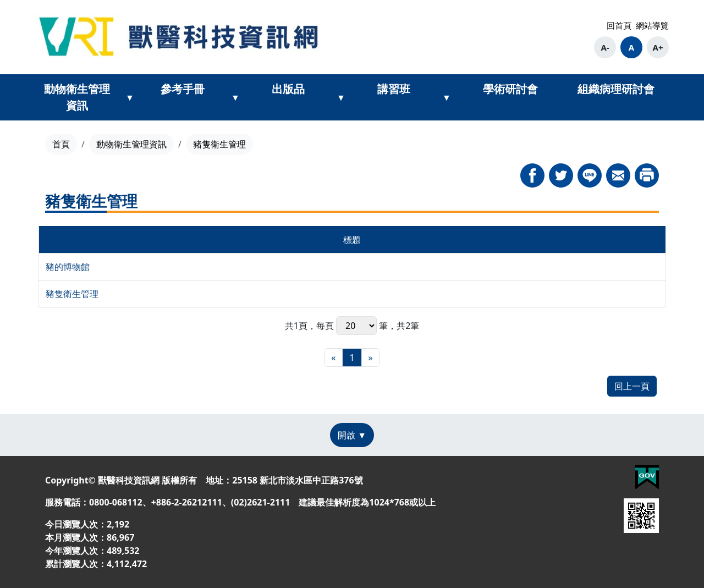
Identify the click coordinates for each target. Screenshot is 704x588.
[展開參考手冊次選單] (235, 97)
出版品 (288, 89)
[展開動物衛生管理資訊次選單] (130, 97)
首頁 (61, 144)
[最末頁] (371, 358)
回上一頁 (632, 386)
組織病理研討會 (616, 89)
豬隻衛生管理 (72, 294)
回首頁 (619, 25)
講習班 (394, 89)
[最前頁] (333, 358)
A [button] (631, 47)
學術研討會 (510, 89)
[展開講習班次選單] (447, 97)
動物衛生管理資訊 (77, 97)
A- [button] (605, 47)
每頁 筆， (356, 326)
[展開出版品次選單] (341, 97)
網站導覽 (652, 25)
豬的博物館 (68, 267)
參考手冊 (183, 89)
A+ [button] (658, 47)
